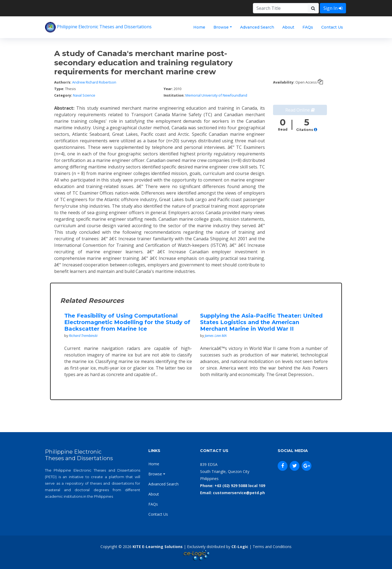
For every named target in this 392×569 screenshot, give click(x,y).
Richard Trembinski (83, 336)
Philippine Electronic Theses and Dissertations (98, 27)
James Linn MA (216, 336)
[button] (316, 130)
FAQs (308, 27)
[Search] (280, 8)
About (288, 27)
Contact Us (332, 27)
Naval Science (84, 95)
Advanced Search (257, 27)
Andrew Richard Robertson (94, 82)
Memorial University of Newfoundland (216, 95)
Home (199, 27)
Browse (221, 27)
